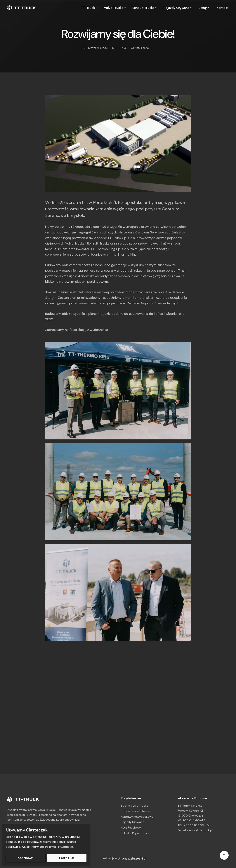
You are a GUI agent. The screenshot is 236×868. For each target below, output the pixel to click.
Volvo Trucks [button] (115, 8)
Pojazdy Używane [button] (178, 8)
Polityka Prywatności (59, 847)
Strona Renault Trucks (136, 811)
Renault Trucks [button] (145, 8)
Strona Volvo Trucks (134, 806)
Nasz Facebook (131, 828)
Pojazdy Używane (132, 822)
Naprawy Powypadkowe (137, 817)
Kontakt (223, 8)
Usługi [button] (205, 8)
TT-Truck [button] (90, 8)
